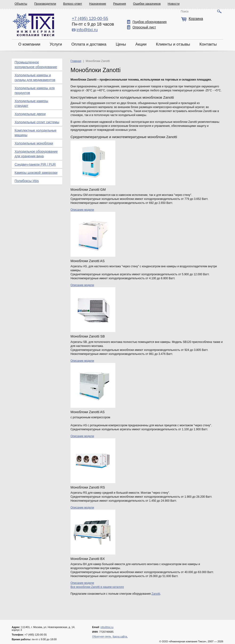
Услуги (56, 44)
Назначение (98, 4)
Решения (120, 4)
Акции (141, 44)
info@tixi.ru (87, 30)
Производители (45, 4)
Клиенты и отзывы (173, 44)
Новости (174, 4)
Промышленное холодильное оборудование (36, 65)
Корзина (196, 19)
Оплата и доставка (89, 44)
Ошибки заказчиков (147, 4)
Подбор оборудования (150, 22)
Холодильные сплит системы (37, 122)
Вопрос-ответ (73, 4)
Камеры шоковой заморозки (36, 173)
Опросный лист (144, 27)
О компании (29, 44)
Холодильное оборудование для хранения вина (36, 154)
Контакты (208, 44)
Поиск (185, 12)
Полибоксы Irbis (27, 181)
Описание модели (82, 210)
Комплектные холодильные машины (35, 133)
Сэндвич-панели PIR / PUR (35, 164)
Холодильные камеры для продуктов (35, 90)
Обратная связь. (102, 636)
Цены (121, 44)
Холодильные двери (30, 114)
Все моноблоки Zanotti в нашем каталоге (97, 587)
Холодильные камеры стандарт (31, 103)
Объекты (21, 4)
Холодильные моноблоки (34, 143)
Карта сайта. (120, 636)
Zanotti (156, 594)
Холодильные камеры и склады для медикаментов (35, 78)
